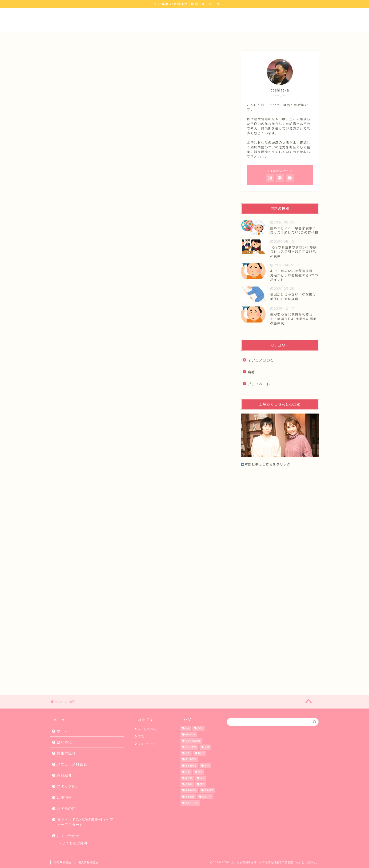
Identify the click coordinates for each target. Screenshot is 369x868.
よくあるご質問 (75, 843)
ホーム (70, 39)
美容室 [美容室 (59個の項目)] (189, 778)
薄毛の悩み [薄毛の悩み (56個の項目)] (191, 791)
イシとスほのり (261, 360)
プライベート (259, 384)
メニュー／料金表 (72, 764)
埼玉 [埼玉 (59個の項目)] (188, 753)
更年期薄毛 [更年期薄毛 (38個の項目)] (191, 766)
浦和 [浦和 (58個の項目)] (207, 766)
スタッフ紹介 (261, 39)
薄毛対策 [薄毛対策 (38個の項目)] (209, 791)
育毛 (251, 372)
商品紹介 (64, 775)
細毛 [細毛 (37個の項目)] (200, 772)
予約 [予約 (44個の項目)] (207, 747)
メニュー (146, 39)
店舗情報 (223, 39)
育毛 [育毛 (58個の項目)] (202, 778)
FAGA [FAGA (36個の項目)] (200, 729)
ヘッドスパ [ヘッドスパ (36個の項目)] (191, 747)
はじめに (108, 39)
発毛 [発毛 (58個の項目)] (188, 772)
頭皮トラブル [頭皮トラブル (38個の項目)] (192, 803)
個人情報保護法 (88, 862)
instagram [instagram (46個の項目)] (190, 735)
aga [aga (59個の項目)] (187, 729)
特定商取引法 (63, 862)
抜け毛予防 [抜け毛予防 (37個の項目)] (191, 760)
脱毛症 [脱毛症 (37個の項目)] (189, 784)
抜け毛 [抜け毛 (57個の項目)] (201, 753)
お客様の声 (184, 39)
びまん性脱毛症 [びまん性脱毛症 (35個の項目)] (193, 741)
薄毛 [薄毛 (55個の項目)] (202, 784)
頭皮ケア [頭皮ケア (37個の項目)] (207, 797)
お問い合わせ (299, 39)
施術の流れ (66, 753)
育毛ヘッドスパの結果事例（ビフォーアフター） (85, 822)
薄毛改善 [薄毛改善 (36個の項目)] (190, 797)
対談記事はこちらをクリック (266, 464)
